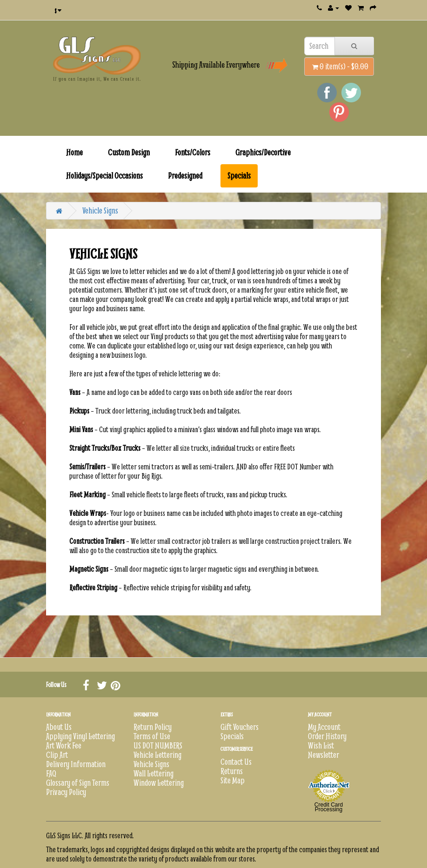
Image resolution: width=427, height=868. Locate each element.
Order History (327, 736)
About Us (59, 727)
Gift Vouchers (240, 727)
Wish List (321, 745)
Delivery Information (76, 764)
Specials (239, 176)
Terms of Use (152, 736)
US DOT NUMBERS (158, 745)
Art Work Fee (64, 745)
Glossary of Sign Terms (78, 783)
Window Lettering (159, 783)
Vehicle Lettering (157, 755)
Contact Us (236, 762)
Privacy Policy (66, 792)
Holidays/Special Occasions (104, 176)
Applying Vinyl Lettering (80, 736)
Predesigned (185, 176)
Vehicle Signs (100, 210)
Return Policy (153, 727)
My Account (324, 727)
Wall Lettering (153, 773)
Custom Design (129, 152)
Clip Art (57, 755)
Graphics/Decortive (263, 152)
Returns (232, 771)
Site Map (233, 780)
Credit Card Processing (329, 807)
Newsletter (324, 755)
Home (74, 152)
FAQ (51, 773)
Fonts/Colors (193, 152)
